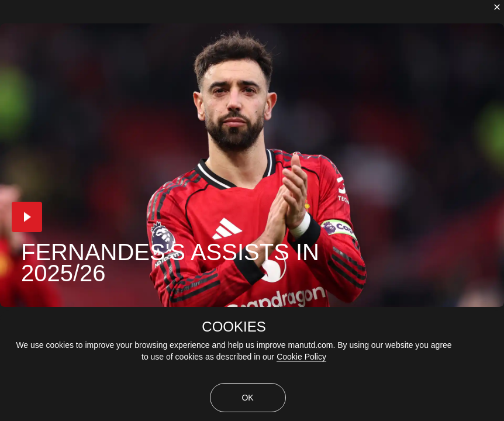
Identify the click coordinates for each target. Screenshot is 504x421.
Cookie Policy (301, 357)
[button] (27, 217)
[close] (497, 7)
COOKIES (234, 327)
